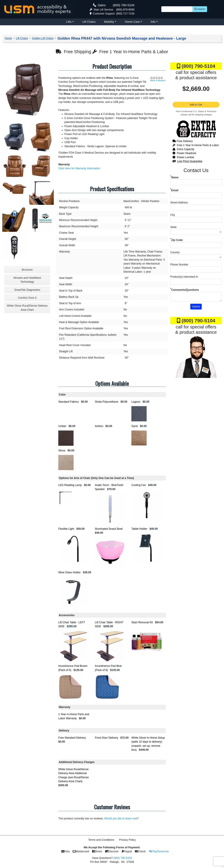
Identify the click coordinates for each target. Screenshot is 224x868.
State (173, 227)
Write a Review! (158, 80)
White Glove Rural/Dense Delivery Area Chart (27, 308)
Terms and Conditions (101, 840)
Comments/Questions (185, 290)
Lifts (69, 22)
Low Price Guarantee (190, 161)
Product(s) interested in (184, 277)
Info (153, 22)
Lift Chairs (89, 22)
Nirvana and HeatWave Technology (27, 280)
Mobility (109, 22)
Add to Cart (196, 105)
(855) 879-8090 (125, 10)
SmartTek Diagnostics (27, 290)
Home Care (132, 22)
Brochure (27, 270)
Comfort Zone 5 (27, 298)
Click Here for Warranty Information (79, 168)
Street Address (179, 203)
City (173, 215)
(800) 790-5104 (124, 5)
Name (175, 177)
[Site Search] (177, 9)
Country (175, 252)
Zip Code (177, 240)
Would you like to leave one (121, 818)
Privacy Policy (127, 840)
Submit (196, 307)
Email (175, 190)
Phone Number (179, 265)
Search (200, 9)
